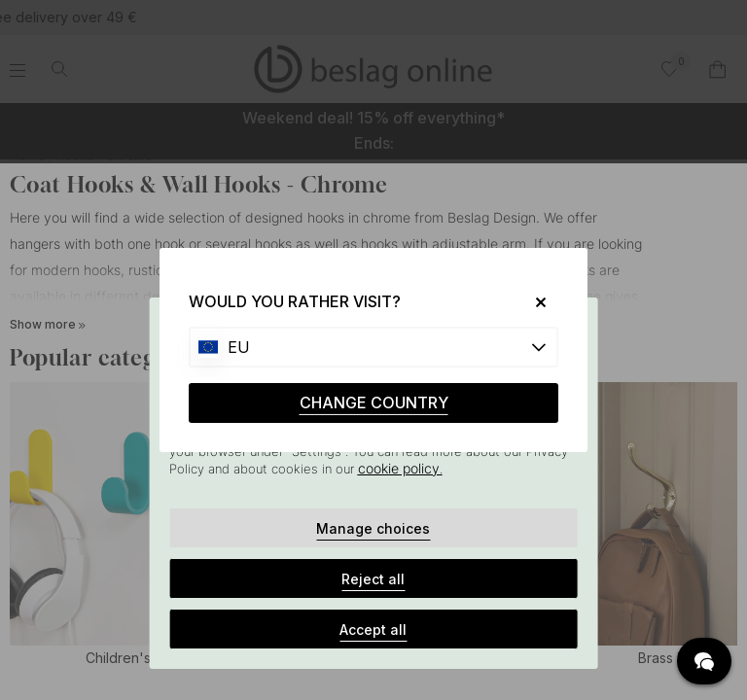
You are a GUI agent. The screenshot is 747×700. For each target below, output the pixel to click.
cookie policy (399, 468)
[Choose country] (373, 347)
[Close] (534, 302)
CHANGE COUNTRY (374, 402)
